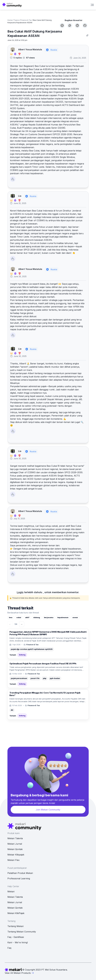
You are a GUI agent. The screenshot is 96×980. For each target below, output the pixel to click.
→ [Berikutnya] (22, 624)
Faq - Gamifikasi (16, 937)
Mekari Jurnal (15, 844)
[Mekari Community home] (12, 5)
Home (10, 20)
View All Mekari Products (19, 973)
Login (20, 592)
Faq (9, 948)
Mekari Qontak (15, 849)
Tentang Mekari (16, 926)
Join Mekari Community (48, 810)
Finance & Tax (26, 20)
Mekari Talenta (15, 838)
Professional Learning (19, 878)
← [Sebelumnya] (10, 624)
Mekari (11, 891)
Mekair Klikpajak (16, 855)
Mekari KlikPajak (16, 913)
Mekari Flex (13, 860)
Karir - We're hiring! (18, 942)
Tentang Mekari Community (22, 932)
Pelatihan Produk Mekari (20, 873)
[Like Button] (13, 179)
